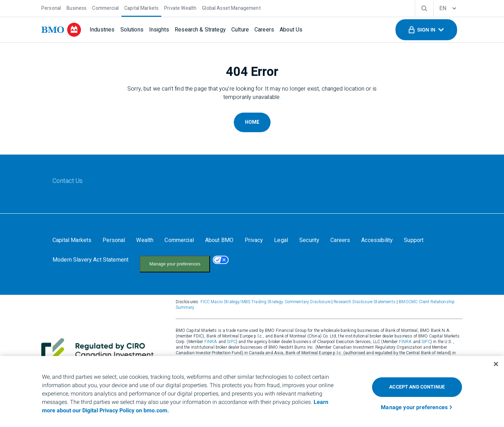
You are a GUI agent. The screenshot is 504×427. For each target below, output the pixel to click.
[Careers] (264, 30)
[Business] (76, 8)
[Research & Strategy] (200, 30)
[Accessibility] (377, 240)
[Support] (414, 240)
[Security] (309, 240)
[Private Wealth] (180, 8)
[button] (426, 30)
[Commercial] (105, 8)
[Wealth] (145, 240)
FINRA (211, 335)
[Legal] (281, 240)
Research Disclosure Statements (365, 295)
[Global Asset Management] (231, 8)
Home (252, 122)
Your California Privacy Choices (173, 260)
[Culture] (240, 30)
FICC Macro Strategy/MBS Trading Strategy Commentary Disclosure (265, 295)
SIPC (231, 335)
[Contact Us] (68, 181)
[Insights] (159, 30)
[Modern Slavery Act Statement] (90, 260)
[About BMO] (219, 240)
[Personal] (51, 8)
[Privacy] (254, 240)
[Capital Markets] (141, 8)
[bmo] (61, 30)
